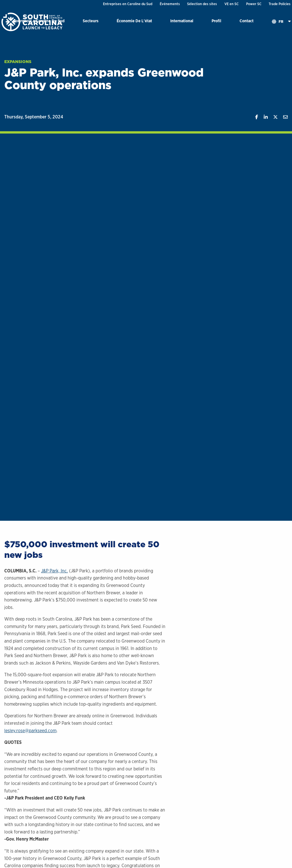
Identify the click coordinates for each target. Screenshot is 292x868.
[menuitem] (91, 22)
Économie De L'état (134, 21)
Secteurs (91, 21)
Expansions (18, 62)
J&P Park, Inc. (54, 571)
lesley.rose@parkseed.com (30, 731)
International (182, 21)
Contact (247, 21)
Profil (216, 21)
